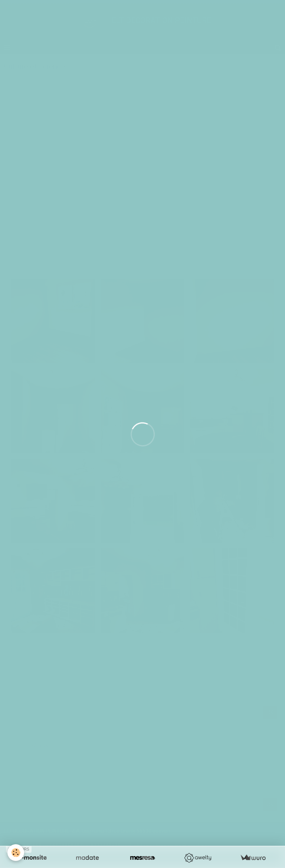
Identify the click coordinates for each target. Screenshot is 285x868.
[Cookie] (16, 853)
